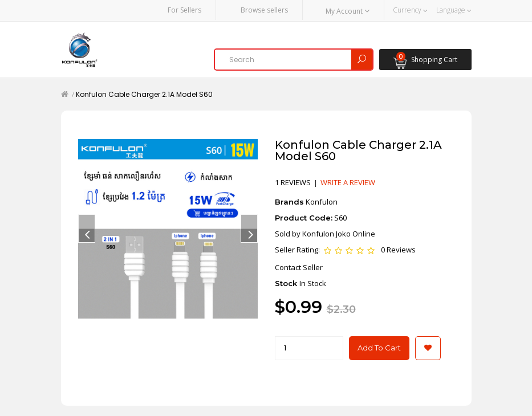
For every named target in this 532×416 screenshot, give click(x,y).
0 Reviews (398, 249)
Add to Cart (379, 347)
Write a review (348, 182)
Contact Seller (299, 266)
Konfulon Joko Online (339, 233)
